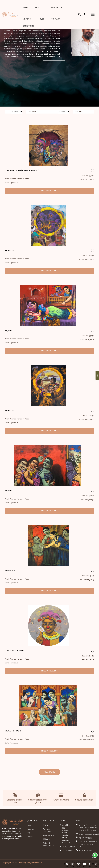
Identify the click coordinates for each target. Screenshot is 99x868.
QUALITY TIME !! (13, 731)
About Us (40, 7)
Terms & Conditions (47, 830)
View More (49, 772)
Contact (56, 19)
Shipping (47, 839)
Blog (42, 19)
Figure (8, 331)
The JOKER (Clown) (15, 651)
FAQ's (45, 825)
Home (26, 7)
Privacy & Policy (49, 835)
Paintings (57, 10)
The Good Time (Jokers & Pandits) (22, 170)
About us (30, 829)
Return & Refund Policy (49, 844)
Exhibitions (28, 26)
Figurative (10, 571)
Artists (28, 20)
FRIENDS (9, 251)
